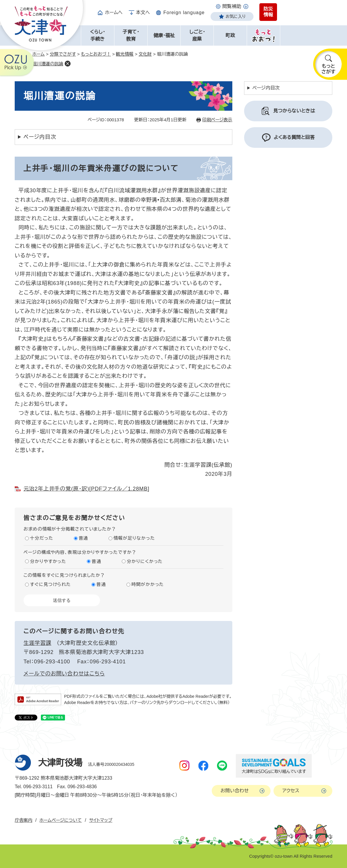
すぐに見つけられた (50, 584)
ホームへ (114, 13)
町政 (230, 35)
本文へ (143, 13)
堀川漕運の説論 (48, 64)
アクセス (291, 791)
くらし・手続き (97, 35)
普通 (84, 538)
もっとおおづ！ (96, 54)
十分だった (42, 538)
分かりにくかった (145, 561)
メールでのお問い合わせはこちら (64, 674)
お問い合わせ (235, 791)
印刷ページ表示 (217, 120)
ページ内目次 (40, 137)
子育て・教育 (131, 35)
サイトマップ (101, 820)
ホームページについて (61, 820)
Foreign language (184, 13)
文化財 (145, 54)
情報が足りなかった (134, 538)
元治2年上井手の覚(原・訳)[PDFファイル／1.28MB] (86, 489)
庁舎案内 (24, 820)
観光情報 (125, 54)
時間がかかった (148, 584)
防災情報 (268, 12)
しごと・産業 (197, 35)
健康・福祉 (164, 35)
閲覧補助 (232, 6)
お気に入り (236, 16)
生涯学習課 (37, 643)
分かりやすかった (48, 561)
